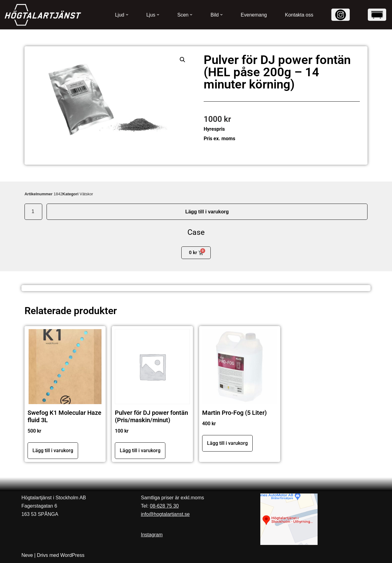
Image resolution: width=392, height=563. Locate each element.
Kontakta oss (299, 15)
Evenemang (254, 15)
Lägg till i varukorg (207, 212)
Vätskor (86, 194)
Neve (27, 555)
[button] (127, 15)
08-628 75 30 (164, 506)
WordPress (72, 555)
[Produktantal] (33, 212)
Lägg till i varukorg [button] (53, 450)
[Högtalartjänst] (43, 15)
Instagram (152, 535)
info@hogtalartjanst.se (165, 514)
